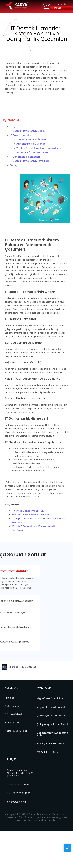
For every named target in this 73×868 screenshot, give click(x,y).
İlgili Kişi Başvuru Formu (50, 744)
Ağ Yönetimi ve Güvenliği (31, 144)
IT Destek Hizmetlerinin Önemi (28, 131)
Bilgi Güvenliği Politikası (50, 698)
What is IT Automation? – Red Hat (30, 515)
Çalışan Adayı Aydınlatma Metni (52, 734)
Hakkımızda (12, 723)
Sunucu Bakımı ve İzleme (31, 140)
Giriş (12, 127)
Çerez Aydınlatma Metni (51, 716)
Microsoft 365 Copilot (22, 667)
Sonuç (14, 165)
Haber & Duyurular (16, 731)
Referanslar (12, 706)
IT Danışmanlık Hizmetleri (25, 157)
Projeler (9, 698)
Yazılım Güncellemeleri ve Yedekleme (39, 148)
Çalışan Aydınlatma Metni (52, 724)
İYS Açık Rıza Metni (47, 752)
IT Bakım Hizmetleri (21, 135)
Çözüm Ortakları (15, 714)
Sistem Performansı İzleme (32, 152)
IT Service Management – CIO (28, 511)
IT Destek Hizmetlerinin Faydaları (29, 161)
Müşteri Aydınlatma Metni (52, 707)
